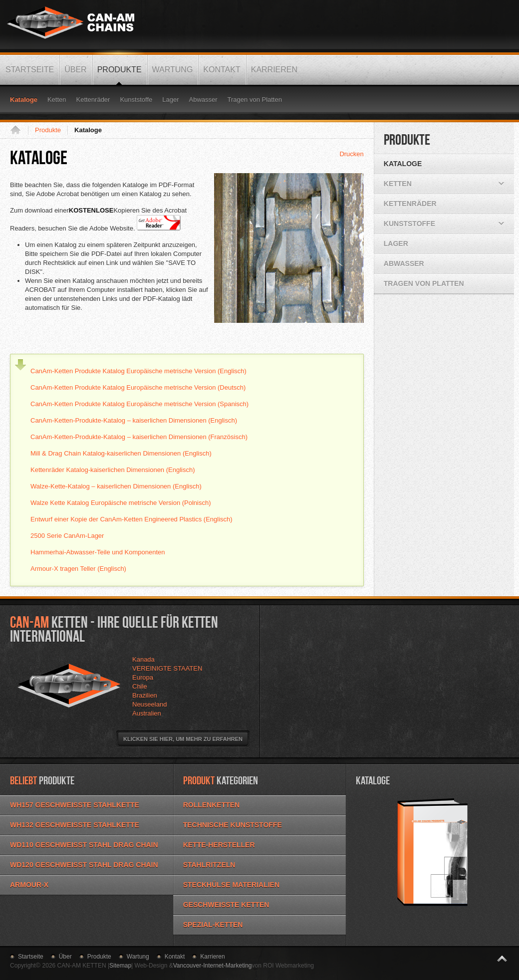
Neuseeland (149, 704)
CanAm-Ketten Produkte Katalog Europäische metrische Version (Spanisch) (139, 404)
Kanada (143, 659)
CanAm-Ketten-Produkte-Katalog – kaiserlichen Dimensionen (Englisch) (134, 420)
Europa (143, 677)
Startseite (19, 130)
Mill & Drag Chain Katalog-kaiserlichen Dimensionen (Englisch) (121, 453)
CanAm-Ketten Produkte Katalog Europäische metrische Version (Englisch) (138, 371)
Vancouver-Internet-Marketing (213, 966)
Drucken (351, 154)
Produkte (48, 130)
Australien (147, 713)
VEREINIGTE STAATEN (167, 668)
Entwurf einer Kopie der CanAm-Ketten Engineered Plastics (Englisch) (131, 519)
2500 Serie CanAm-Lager (67, 536)
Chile (140, 686)
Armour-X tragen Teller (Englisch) (78, 569)
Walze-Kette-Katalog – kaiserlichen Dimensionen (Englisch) (116, 486)
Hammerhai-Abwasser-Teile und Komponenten (98, 552)
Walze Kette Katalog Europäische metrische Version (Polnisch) (121, 503)
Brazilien (145, 695)
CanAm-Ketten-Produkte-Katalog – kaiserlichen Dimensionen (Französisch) (139, 437)
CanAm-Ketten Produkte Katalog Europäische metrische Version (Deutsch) (138, 387)
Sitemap (120, 966)
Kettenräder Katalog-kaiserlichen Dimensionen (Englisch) (113, 470)
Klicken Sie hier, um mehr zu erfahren (183, 739)
